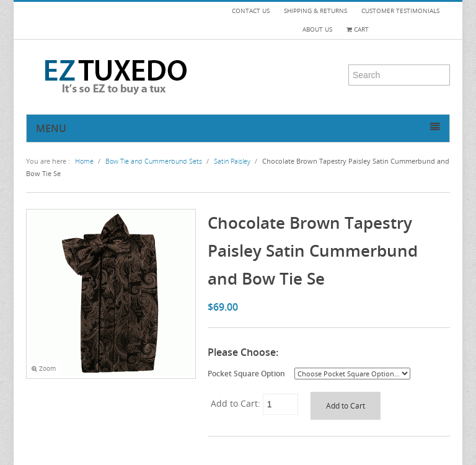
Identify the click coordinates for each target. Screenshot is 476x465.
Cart (358, 29)
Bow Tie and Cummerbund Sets (154, 161)
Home (84, 161)
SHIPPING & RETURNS (315, 11)
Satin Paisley (232, 161)
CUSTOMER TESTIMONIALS (400, 11)
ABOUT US (317, 29)
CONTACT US (251, 11)
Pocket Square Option (246, 373)
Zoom (44, 369)
